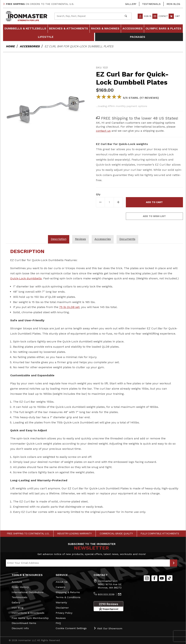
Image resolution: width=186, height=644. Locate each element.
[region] (47, 163)
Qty (98, 194)
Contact (160, 16)
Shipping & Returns (68, 592)
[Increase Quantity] (118, 202)
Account (17, 582)
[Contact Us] (120, 595)
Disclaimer (62, 608)
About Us (62, 582)
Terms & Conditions (68, 597)
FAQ (58, 623)
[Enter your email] (88, 563)
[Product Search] (87, 16)
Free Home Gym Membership (30, 618)
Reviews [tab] (80, 239)
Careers (61, 587)
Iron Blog (173, 4)
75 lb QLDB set (69, 307)
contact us (103, 131)
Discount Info (20, 628)
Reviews (61, 618)
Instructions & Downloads (28, 613)
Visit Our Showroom (108, 628)
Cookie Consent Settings (71, 628)
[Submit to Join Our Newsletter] (174, 563)
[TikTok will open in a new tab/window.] (170, 578)
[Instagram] (147, 578)
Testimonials (151, 4)
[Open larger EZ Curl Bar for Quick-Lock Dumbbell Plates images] (47, 108)
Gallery (131, 4)
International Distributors (28, 592)
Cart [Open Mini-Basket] (174, 16)
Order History (20, 587)
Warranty (61, 602)
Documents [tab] (127, 239)
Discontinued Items (24, 623)
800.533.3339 (106, 594)
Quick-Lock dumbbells (26, 278)
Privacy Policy (64, 613)
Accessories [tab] (103, 239)
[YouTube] (162, 578)
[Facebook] (154, 578)
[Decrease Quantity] (100, 202)
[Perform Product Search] (126, 16)
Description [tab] (59, 239)
